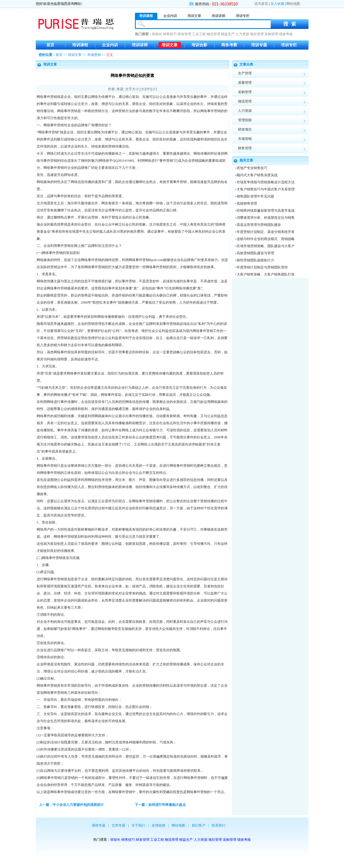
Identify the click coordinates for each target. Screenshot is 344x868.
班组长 (157, 34)
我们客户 (199, 825)
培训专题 (259, 45)
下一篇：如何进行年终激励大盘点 (160, 805)
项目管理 (257, 34)
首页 (50, 45)
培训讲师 (140, 45)
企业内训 (110, 45)
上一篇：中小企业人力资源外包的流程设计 (71, 805)
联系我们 (218, 825)
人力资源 (242, 34)
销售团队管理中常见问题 (255, 196)
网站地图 (293, 4)
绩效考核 (286, 34)
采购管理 (271, 34)
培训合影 (199, 45)
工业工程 (199, 34)
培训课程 (80, 45)
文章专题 (118, 825)
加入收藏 (277, 4)
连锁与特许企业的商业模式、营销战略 (266, 239)
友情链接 (159, 825)
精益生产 (228, 34)
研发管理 (184, 34)
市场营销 (94, 55)
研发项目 (245, 129)
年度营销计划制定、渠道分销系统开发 (266, 232)
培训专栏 (289, 45)
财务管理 (245, 148)
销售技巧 (170, 34)
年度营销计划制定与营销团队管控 (262, 267)
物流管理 (213, 34)
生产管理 (245, 73)
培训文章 (170, 45)
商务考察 (229, 45)
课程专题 (99, 825)
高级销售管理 (247, 203)
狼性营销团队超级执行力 (255, 260)
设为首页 (261, 4)
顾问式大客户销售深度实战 (257, 175)
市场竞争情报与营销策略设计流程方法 (266, 182)
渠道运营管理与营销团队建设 (259, 225)
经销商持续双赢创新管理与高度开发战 (266, 211)
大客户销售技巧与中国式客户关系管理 (266, 189)
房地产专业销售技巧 (252, 168)
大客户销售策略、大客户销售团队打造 (266, 274)
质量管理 (245, 83)
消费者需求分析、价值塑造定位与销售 (266, 218)
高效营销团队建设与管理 (255, 253)
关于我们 (138, 825)
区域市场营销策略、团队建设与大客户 (266, 246)
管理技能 (245, 120)
